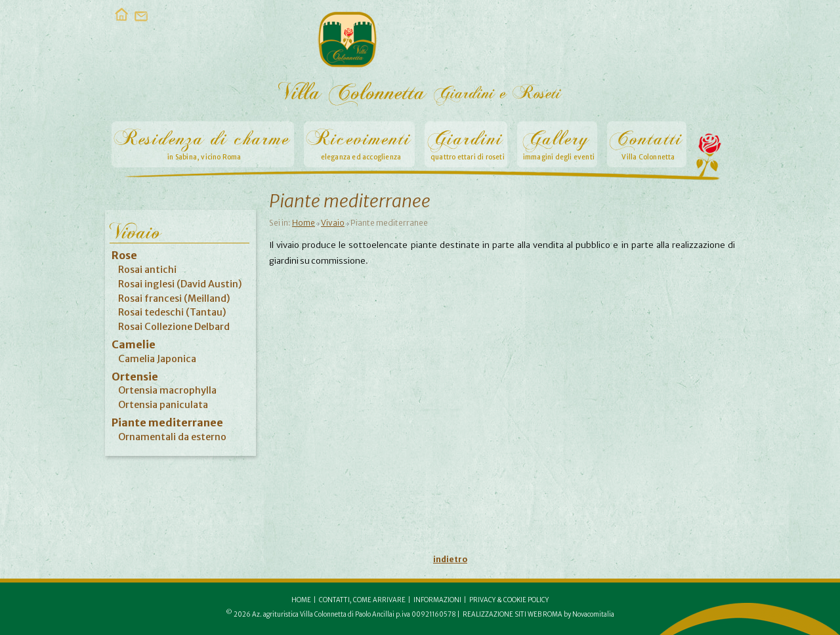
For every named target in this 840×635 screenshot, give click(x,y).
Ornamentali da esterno (172, 437)
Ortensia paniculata (163, 405)
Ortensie (135, 377)
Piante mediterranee (167, 422)
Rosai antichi (147, 270)
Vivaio (333, 223)
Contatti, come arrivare (362, 600)
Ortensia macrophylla (167, 390)
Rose (124, 255)
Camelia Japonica (157, 359)
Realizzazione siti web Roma (513, 615)
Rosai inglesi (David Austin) (180, 284)
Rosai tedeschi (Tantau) (172, 312)
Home (304, 223)
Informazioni (437, 600)
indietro (450, 559)
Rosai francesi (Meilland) (174, 298)
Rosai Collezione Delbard (174, 327)
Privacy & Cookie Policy (509, 600)
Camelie (134, 344)
